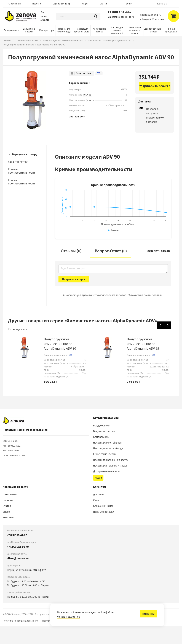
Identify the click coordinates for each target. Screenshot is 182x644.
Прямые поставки (104, 530)
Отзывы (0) (71, 269)
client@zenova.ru (18, 576)
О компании (15, 4)
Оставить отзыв (159, 269)
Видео (6, 530)
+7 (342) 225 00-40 (18, 565)
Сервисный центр (62, 4)
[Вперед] (168, 343)
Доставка (99, 512)
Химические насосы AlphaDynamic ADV (109, 40)
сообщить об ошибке (133, 639)
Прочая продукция (171, 30)
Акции (85, 4)
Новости (37, 4)
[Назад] (160, 343)
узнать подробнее (69, 617)
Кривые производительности (21, 171)
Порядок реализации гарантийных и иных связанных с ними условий (80, 638)
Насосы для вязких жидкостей (117, 30)
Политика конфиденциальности (20, 638)
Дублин (45, 20)
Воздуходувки (11, 30)
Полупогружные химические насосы (63, 40)
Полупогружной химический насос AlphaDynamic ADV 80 (60, 362)
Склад (97, 518)
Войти (129, 4)
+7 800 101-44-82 (119, 15)
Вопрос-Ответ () (111, 269)
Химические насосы (99, 30)
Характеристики (18, 162)
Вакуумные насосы (29, 30)
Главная (7, 40)
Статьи (103, 4)
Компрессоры (47, 30)
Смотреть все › (77, 117)
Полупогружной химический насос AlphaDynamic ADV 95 (143, 362)
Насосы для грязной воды (82, 30)
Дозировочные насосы (153, 30)
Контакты (162, 4)
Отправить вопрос (74, 297)
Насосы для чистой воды (64, 30)
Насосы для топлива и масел (135, 30)
